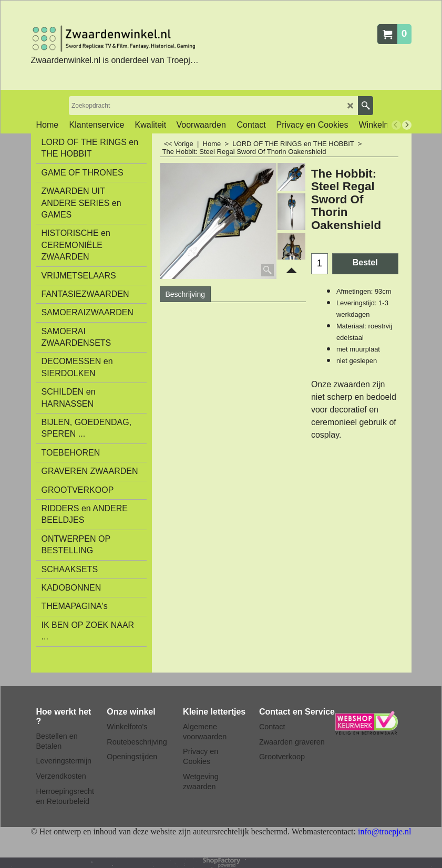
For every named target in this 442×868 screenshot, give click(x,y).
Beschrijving (185, 294)
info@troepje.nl (384, 831)
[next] (407, 125)
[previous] (396, 125)
